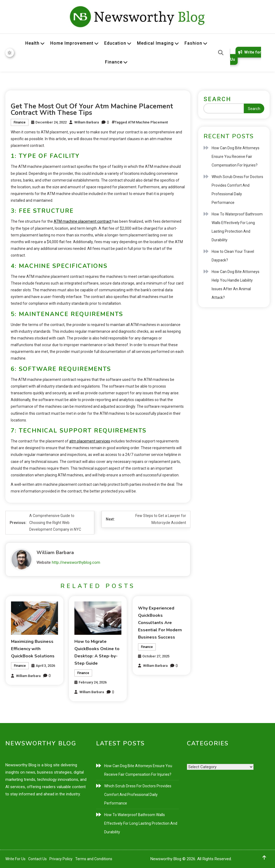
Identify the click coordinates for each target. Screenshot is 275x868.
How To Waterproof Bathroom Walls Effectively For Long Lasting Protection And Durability (237, 227)
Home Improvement (72, 43)
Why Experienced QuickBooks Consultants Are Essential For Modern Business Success (160, 623)
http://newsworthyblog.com (76, 562)
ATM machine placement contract (83, 221)
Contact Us (37, 859)
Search (217, 99)
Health (32, 43)
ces (107, 441)
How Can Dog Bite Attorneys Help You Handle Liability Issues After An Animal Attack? (236, 285)
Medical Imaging (155, 43)
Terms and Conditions (94, 859)
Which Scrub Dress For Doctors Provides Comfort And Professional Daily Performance (237, 190)
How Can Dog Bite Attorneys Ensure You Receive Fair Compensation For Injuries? (236, 157)
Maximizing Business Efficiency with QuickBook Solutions (33, 649)
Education (115, 43)
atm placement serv (86, 441)
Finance (114, 62)
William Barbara (87, 122)
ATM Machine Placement (148, 122)
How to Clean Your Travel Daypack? (233, 256)
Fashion (193, 43)
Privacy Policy (61, 859)
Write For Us (15, 859)
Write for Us (246, 56)
